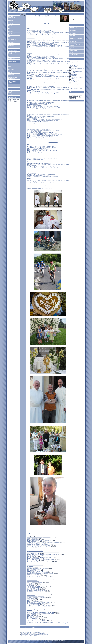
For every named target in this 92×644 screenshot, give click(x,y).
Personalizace (11, 45)
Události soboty (30, 585)
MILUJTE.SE (78, 1)
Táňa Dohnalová (32, 623)
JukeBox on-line (73, 43)
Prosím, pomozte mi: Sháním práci (34, 576)
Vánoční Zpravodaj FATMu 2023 (33, 541)
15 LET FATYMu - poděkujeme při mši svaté (36, 592)
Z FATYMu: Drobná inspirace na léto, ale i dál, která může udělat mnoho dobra (43, 542)
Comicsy (10, 57)
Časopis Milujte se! (73, 27)
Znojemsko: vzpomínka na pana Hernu (35, 551)
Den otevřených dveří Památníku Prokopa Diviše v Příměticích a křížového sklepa (44, 593)
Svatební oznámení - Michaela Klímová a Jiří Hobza (37, 579)
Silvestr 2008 (29, 610)
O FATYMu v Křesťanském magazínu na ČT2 (36, 586)
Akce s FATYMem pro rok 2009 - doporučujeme (37, 609)
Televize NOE (72, 32)
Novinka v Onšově (31, 556)
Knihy (9, 36)
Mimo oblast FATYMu (12, 39)
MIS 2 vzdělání (11, 70)
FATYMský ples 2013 (31, 584)
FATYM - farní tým (31, 583)
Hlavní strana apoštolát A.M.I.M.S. (13, 53)
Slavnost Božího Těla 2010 (32, 601)
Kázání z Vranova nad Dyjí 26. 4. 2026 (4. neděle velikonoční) (33, 637)
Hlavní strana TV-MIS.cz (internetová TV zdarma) (13, 64)
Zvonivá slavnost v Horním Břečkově (34, 565)
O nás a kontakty (11, 43)
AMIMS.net (55, 1)
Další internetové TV (73, 37)
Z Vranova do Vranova (32, 599)
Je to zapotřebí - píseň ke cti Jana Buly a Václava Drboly (38, 537)
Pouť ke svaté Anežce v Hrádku (33, 569)
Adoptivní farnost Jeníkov (74, 49)
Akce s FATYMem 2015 (32, 563)
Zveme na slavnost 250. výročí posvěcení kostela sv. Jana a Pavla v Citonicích (43, 552)
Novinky (10, 66)
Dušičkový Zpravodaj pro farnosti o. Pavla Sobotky (37, 545)
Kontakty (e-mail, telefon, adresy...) (34, 559)
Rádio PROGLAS (73, 34)
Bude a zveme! (11, 19)
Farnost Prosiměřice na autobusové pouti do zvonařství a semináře (41, 613)
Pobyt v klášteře (30, 566)
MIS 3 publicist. (11, 71)
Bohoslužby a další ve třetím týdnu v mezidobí (36, 597)
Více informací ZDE (55, 93)
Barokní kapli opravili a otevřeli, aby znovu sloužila (37, 573)
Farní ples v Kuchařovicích (32, 575)
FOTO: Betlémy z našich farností (33, 544)
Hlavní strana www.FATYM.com (12, 17)
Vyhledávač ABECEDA (74, 54)
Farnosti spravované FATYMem (33, 620)
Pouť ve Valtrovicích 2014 (32, 570)
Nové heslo (29, 548)
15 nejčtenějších (11, 47)
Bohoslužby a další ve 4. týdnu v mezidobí (35, 596)
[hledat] (76, 19)
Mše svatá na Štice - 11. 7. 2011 (33, 589)
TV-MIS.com (63, 1)
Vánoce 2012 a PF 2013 (32, 580)
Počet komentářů (54, 623)
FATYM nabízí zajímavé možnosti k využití (35, 604)
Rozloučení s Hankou (31, 614)
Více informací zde (51, 34)
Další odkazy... (72, 56)
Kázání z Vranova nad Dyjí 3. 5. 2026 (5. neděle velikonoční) (33, 636)
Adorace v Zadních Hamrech (33, 539)
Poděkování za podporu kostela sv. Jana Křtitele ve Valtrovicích (40, 574)
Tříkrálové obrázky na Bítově (33, 561)
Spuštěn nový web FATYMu (32, 617)
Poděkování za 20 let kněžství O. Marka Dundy (36, 571)
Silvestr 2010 (29, 600)
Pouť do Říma (30, 611)
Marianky (10, 35)
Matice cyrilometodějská (74, 40)
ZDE (55, 57)
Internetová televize (73, 35)
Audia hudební (11, 74)
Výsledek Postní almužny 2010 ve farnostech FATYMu (38, 603)
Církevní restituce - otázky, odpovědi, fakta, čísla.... (77, 52)
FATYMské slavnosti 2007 (32, 619)
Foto (9, 28)
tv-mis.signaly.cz (16, 101)
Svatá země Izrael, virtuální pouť (76, 38)
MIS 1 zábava (11, 68)
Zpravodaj (10, 25)
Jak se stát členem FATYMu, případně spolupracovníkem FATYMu (40, 560)
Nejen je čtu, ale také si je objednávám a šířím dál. (74, 84)
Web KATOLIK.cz (73, 31)
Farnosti (10, 22)
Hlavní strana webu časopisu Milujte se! (14, 92)
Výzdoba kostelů (11, 41)
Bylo (9, 27)
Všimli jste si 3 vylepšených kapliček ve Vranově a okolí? (38, 547)
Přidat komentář (62, 623)
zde (16, 100)
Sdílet (28, 534)
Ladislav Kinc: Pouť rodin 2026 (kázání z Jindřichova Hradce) (33, 632)
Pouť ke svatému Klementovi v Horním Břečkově (37, 568)
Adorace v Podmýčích (31, 538)
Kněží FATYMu (30, 567)
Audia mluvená (11, 76)
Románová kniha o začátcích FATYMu (35, 555)
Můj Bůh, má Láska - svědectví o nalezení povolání (37, 577)
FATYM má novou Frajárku (32, 608)
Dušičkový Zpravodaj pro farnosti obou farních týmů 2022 (39, 546)
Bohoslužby (11, 21)
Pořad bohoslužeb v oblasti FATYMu (34, 618)
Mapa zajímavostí (12, 33)
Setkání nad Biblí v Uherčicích (33, 553)
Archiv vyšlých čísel (12, 94)
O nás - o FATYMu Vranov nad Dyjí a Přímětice (37, 621)
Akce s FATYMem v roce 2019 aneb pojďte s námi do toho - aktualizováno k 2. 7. (43, 554)
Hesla (9, 30)
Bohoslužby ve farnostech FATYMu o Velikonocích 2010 (38, 606)
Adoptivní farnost (12, 24)
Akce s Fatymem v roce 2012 (33, 581)
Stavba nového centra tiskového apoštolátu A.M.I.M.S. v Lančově (40, 612)
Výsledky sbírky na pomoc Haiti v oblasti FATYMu (37, 607)
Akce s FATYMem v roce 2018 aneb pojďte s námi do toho (39, 558)
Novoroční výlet (30, 598)
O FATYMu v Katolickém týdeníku (34, 588)
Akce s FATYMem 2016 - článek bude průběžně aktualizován (39, 562)
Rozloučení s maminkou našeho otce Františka (36, 594)
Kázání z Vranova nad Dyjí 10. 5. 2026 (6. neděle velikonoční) (33, 633)
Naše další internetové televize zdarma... (13, 78)
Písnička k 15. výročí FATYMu (33, 590)
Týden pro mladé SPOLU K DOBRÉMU (35, 582)
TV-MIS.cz (70, 1)
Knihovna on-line (12, 55)
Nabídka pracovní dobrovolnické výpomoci (36, 550)
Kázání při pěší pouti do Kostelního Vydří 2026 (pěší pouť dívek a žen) (35, 635)
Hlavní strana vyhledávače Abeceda (13, 86)
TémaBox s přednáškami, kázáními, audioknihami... (76, 45)
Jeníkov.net (72, 47)
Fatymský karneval (31, 595)
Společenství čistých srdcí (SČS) (76, 29)
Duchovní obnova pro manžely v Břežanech (36, 564)
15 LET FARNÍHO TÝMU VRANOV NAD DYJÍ (36, 591)
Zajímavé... (10, 38)
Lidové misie (11, 32)
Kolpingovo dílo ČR (73, 50)
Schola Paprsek (30, 615)
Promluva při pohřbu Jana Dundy (34, 549)
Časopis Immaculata (73, 42)
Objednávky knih (11, 58)
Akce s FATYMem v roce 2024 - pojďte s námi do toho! (38, 540)
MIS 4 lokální (11, 73)
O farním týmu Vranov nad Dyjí (33, 605)
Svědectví (29, 578)
